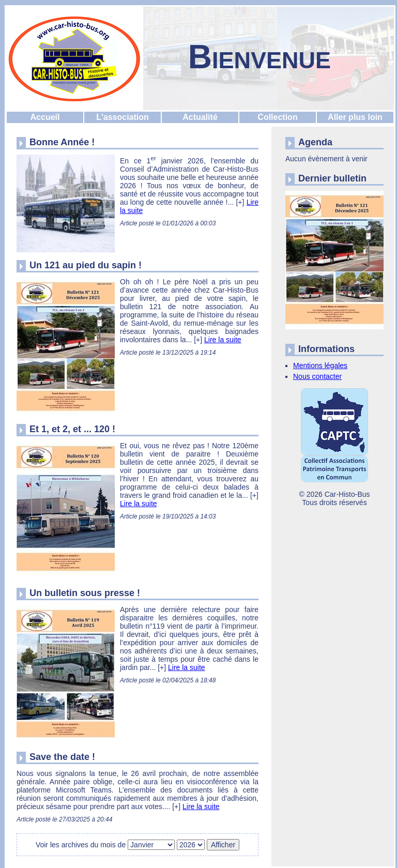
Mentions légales (320, 366)
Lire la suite (223, 340)
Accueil (45, 117)
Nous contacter (317, 376)
